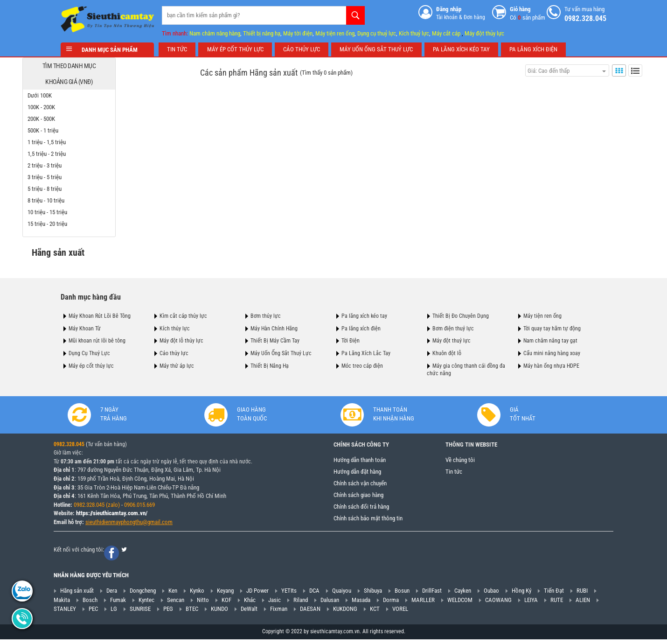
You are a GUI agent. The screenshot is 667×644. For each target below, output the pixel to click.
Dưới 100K (78, 94)
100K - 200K (80, 106)
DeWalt (249, 611)
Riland (301, 601)
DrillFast (432, 592)
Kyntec (146, 601)
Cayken (463, 592)
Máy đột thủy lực (484, 32)
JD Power (257, 592)
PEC (93, 611)
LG (114, 611)
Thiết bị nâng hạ (262, 32)
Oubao (491, 592)
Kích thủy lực (175, 327)
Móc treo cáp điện (362, 364)
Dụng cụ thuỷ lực (377, 32)
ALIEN (583, 601)
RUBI (582, 592)
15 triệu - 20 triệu (86, 223)
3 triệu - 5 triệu (83, 176)
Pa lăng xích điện (361, 327)
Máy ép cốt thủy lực (91, 364)
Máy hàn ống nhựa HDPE (551, 364)
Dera (112, 592)
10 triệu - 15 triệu (86, 211)
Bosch (90, 601)
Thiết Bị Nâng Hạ (270, 364)
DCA (314, 592)
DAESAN (310, 611)
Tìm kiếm (355, 14)
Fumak (118, 601)
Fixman (279, 611)
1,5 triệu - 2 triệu (85, 153)
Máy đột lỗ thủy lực (181, 340)
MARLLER (423, 601)
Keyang (225, 592)
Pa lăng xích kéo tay (364, 315)
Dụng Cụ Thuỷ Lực (89, 352)
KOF (226, 601)
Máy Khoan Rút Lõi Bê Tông (100, 315)
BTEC (192, 611)
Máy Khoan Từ (85, 327)
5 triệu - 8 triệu (83, 188)
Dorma (391, 601)
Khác (250, 601)
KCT (375, 611)
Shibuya (373, 592)
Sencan (176, 601)
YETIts (289, 592)
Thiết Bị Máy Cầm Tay (275, 340)
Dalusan (330, 601)
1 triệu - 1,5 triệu (85, 141)
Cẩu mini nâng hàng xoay (552, 352)
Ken (173, 592)
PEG (168, 611)
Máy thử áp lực (177, 364)
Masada (361, 601)
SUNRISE (140, 611)
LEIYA (531, 601)
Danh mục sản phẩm (107, 49)
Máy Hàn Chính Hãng (274, 327)
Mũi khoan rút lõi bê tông (97, 340)
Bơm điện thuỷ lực (453, 327)
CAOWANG (498, 601)
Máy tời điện (298, 32)
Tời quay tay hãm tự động (552, 327)
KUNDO (219, 611)
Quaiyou (342, 592)
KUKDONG (345, 611)
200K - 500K (80, 118)
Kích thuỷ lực (414, 32)
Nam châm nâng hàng (215, 32)
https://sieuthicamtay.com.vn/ (112, 515)
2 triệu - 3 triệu (83, 164)
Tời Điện (351, 340)
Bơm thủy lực (266, 315)
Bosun (402, 592)
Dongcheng (143, 592)
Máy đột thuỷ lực (452, 340)
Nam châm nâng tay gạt (550, 340)
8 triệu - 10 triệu (84, 199)
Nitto (203, 601)
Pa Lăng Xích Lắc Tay (366, 352)
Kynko (197, 592)
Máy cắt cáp (446, 32)
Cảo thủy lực (174, 352)
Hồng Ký (521, 592)
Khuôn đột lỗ (447, 352)
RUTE (557, 601)
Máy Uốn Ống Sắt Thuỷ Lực (281, 352)
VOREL (400, 611)
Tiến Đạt (554, 592)
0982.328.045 (69, 446)
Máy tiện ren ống (335, 32)
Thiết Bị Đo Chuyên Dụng (461, 315)
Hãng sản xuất (77, 592)
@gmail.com (158, 524)
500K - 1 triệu (81, 129)
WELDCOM (460, 601)
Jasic (274, 601)
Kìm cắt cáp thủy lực (183, 315)
